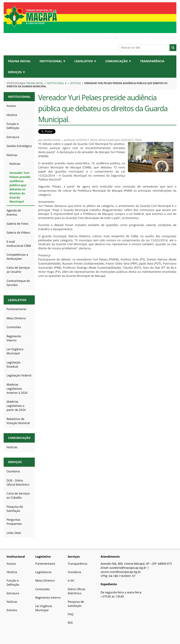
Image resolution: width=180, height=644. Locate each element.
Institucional (19, 97)
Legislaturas (43, 572)
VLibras (140, 38)
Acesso (11, 564)
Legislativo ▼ (86, 61)
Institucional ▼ (53, 61)
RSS (70, 623)
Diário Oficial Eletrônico (76, 591)
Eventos (12, 610)
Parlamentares (45, 564)
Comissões (42, 589)
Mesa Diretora (45, 580)
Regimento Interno (48, 598)
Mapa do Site (79, 38)
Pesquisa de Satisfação (76, 604)
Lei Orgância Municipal (44, 608)
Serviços (15, 462)
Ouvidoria (74, 572)
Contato (124, 38)
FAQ (71, 614)
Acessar (171, 38)
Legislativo (17, 300)
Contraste (157, 38)
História (12, 572)
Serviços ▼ (17, 72)
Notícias (76, 83)
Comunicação (19, 438)
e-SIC (71, 580)
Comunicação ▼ (118, 61)
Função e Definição (13, 582)
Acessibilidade (103, 38)
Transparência (152, 61)
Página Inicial (19, 61)
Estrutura (13, 593)
